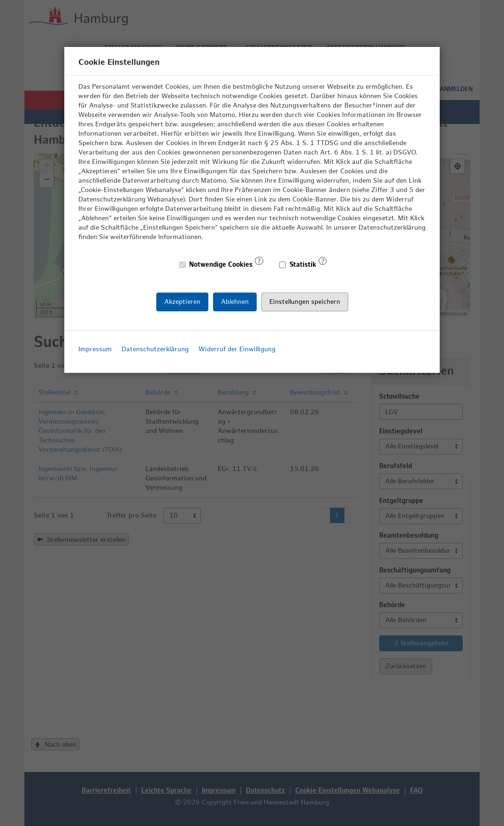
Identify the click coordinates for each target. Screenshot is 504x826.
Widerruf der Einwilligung (237, 349)
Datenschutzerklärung (155, 349)
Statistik (298, 265)
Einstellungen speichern (305, 301)
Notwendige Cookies (216, 265)
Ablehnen (235, 301)
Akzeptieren (182, 301)
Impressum (95, 349)
